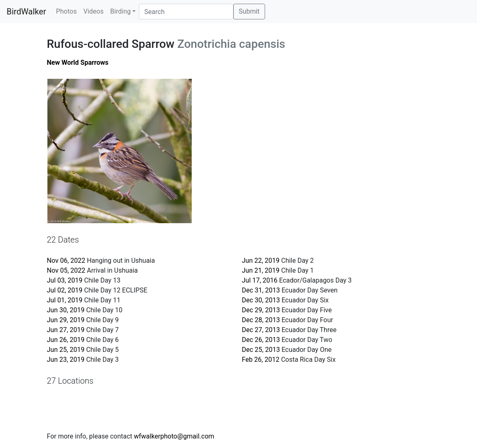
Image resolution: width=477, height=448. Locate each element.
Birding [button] (120, 11)
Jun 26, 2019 (66, 340)
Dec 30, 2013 (261, 300)
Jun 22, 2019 (261, 261)
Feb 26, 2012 (261, 360)
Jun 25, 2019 (66, 350)
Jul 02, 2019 (65, 290)
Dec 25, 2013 (261, 350)
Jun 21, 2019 (261, 270)
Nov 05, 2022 (66, 270)
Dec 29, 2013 (261, 310)
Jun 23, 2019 (66, 360)
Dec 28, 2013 (261, 320)
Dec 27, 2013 (261, 330)
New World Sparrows (78, 62)
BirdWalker (26, 12)
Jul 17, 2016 (260, 280)
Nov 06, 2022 (66, 261)
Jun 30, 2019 (66, 310)
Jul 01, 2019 (65, 300)
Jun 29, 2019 (66, 320)
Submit (249, 11)
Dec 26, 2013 (261, 340)
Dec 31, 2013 (261, 290)
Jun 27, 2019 (66, 330)
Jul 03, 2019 (65, 280)
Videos (93, 11)
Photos (67, 11)
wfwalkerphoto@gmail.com (174, 436)
